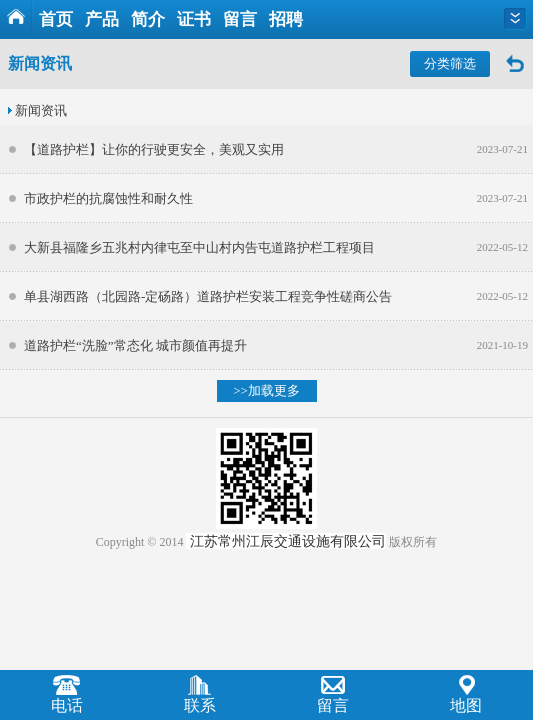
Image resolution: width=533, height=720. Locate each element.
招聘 (286, 19)
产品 (102, 19)
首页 (56, 19)
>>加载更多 (266, 390)
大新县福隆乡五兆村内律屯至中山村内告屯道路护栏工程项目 (199, 247)
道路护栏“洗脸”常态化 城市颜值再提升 (135, 345)
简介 (148, 19)
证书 (194, 19)
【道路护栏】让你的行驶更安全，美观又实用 (154, 149)
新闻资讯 (41, 110)
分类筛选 (450, 63)
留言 (240, 19)
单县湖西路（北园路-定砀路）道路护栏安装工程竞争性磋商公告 (208, 296)
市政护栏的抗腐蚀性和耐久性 (108, 198)
